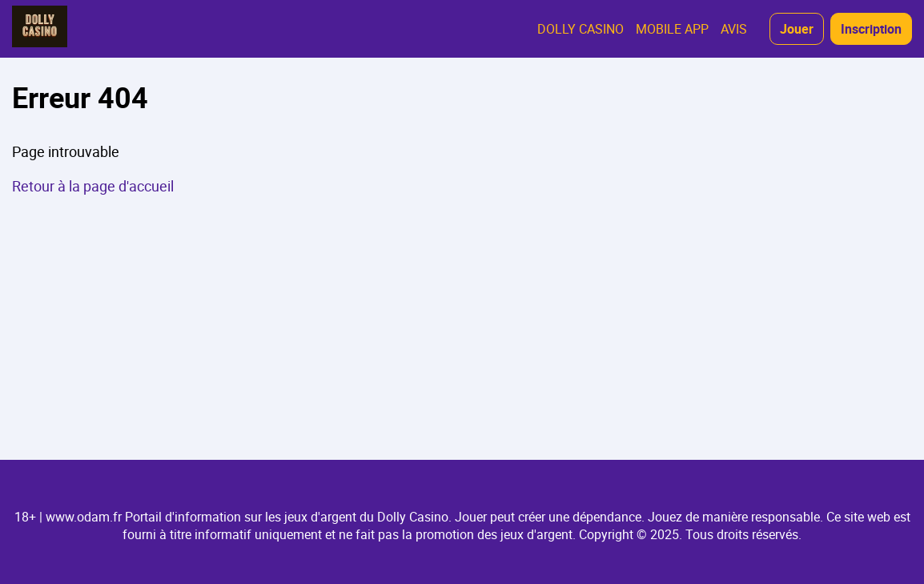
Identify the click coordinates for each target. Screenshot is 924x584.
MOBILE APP (672, 29)
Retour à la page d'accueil (93, 186)
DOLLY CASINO (581, 29)
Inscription (871, 29)
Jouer (797, 29)
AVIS (734, 29)
